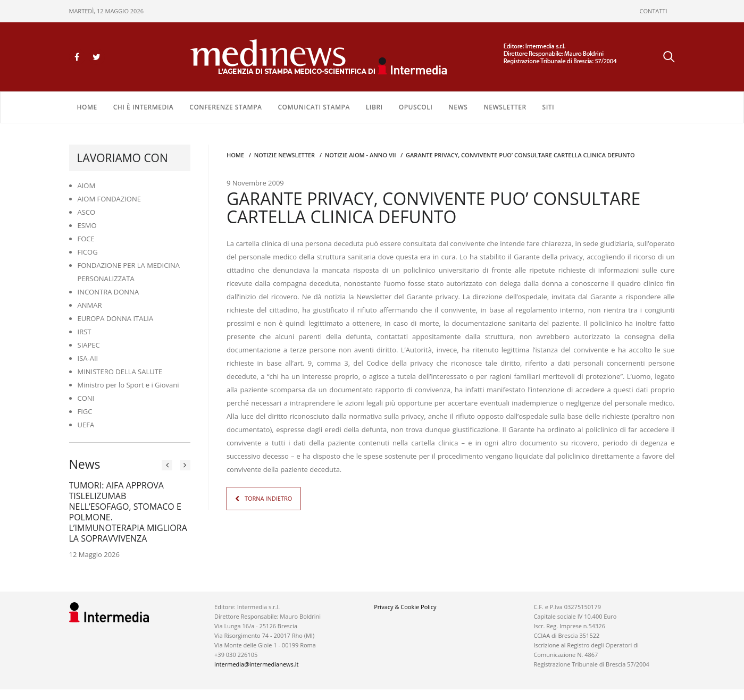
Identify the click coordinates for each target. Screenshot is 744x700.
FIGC (85, 411)
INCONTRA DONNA (108, 292)
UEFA (86, 425)
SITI (549, 107)
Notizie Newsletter (285, 155)
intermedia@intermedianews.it (256, 664)
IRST (85, 332)
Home (87, 107)
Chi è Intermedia (144, 107)
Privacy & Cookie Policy (405, 607)
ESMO (87, 225)
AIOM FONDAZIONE (110, 199)
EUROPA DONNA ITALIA (116, 318)
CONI (86, 398)
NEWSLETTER (505, 107)
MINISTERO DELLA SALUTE (120, 372)
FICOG (88, 252)
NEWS (458, 107)
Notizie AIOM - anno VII (361, 155)
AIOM (87, 185)
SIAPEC (89, 345)
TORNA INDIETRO (268, 498)
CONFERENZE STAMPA (225, 107)
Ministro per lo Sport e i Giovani (128, 385)
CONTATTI (654, 11)
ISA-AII (88, 358)
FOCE (86, 239)
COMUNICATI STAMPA (314, 107)
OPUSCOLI (416, 107)
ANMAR (90, 305)
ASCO (87, 212)
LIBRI (374, 107)
